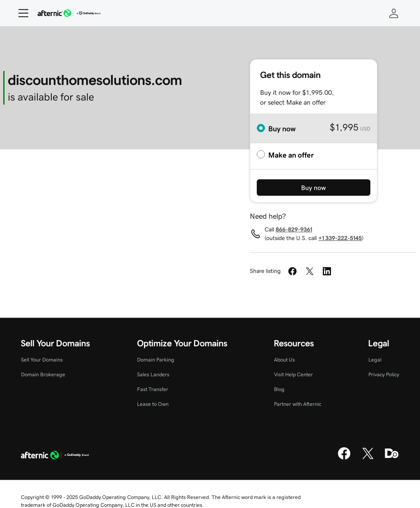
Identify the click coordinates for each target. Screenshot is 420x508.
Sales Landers (153, 374)
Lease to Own (153, 404)
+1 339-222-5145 (340, 238)
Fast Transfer (153, 389)
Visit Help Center (293, 374)
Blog (279, 389)
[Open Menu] (20, 13)
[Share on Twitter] (310, 271)
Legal (375, 360)
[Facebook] (344, 458)
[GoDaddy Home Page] (55, 456)
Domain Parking (156, 360)
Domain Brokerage (43, 374)
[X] (368, 458)
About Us (284, 360)
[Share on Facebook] (292, 271)
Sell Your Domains (42, 360)
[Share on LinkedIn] (327, 271)
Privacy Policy (384, 374)
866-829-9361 (294, 229)
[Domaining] (392, 458)
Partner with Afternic (298, 404)
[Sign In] (394, 13)
